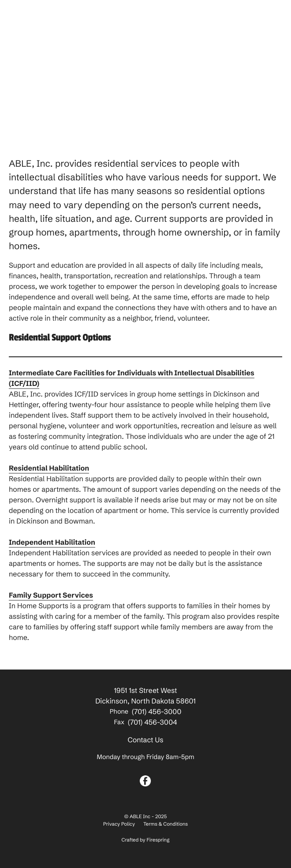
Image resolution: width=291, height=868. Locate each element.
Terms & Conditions (166, 824)
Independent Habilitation (52, 542)
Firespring (158, 840)
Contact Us (145, 740)
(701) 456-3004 (152, 722)
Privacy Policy (119, 824)
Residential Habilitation (49, 468)
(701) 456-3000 (157, 712)
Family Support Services (51, 595)
